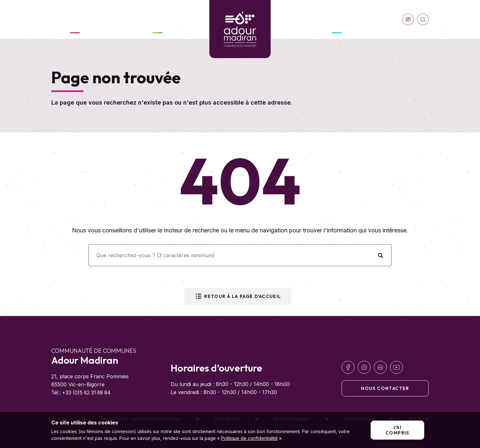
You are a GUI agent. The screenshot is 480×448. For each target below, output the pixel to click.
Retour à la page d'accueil (238, 296)
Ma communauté (75, 19)
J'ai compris (397, 430)
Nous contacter (385, 388)
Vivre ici (157, 19)
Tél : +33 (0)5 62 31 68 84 (83, 392)
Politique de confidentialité (249, 438)
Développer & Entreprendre (337, 19)
